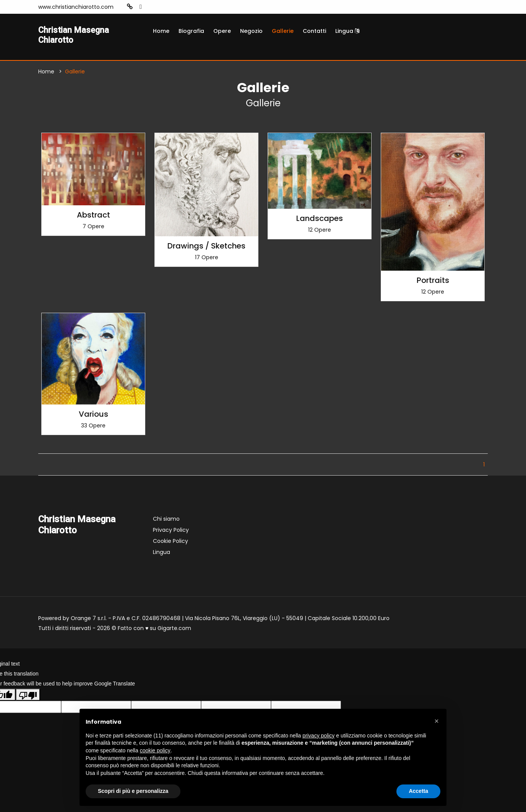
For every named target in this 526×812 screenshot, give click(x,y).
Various (93, 416)
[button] (437, 721)
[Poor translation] (28, 697)
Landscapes (320, 220)
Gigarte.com (174, 630)
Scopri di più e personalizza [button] (133, 791)
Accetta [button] (418, 791)
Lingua (347, 31)
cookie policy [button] (155, 750)
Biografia (191, 31)
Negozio (251, 31)
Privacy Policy (171, 532)
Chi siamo (166, 521)
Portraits (433, 282)
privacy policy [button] (318, 736)
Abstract (93, 217)
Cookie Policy (170, 543)
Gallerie (283, 31)
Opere (222, 31)
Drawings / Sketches (206, 248)
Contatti (314, 31)
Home (161, 31)
